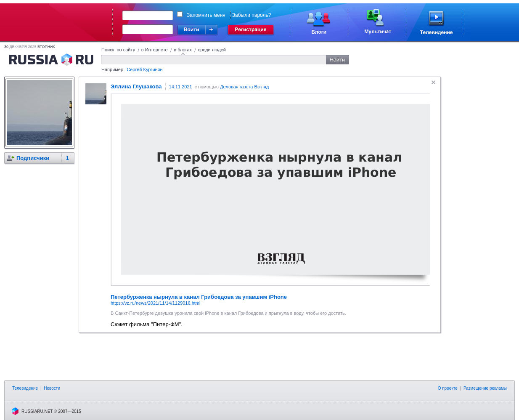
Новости (52, 388)
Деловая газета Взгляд (244, 87)
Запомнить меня (206, 15)
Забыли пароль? (252, 15)
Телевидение (25, 388)
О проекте (448, 388)
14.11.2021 (181, 87)
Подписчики (33, 158)
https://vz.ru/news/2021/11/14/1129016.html (155, 303)
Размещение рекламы (485, 388)
